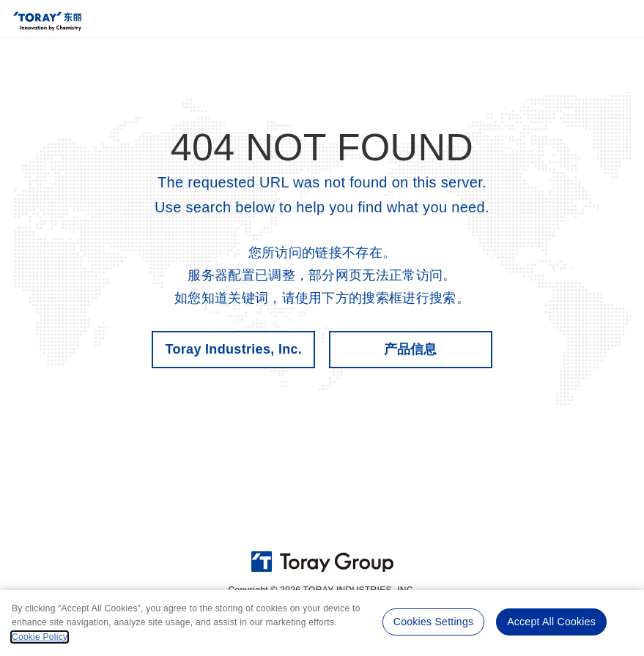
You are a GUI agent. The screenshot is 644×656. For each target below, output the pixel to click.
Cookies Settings (432, 620)
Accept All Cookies (551, 620)
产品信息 (411, 349)
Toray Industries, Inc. (233, 349)
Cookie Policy (40, 637)
